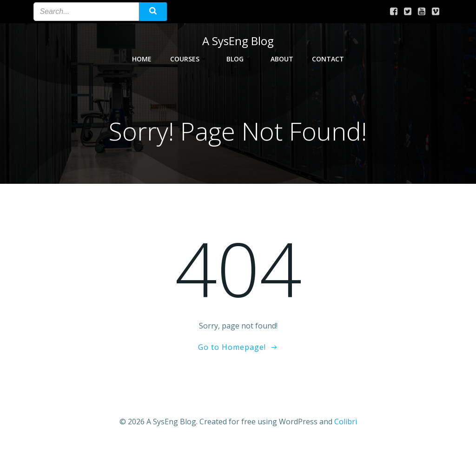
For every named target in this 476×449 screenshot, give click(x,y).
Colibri (346, 422)
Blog (239, 59)
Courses (189, 59)
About (282, 59)
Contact (328, 59)
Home (142, 59)
